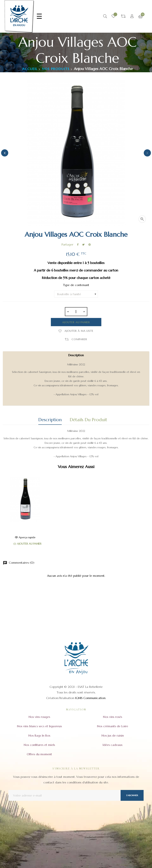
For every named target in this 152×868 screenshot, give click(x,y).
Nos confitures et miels (39, 745)
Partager (78, 245)
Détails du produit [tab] (88, 420)
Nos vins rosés (113, 717)
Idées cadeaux (113, 745)
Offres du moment (39, 754)
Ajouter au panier (76, 322)
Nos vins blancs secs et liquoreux (39, 726)
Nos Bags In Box (39, 735)
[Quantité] (76, 312)
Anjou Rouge (25, 526)
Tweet (83, 245)
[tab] (76, 378)
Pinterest (90, 245)
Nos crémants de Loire (113, 726)
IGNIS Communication (90, 698)
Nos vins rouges (39, 717)
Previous (5, 153)
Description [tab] (50, 420)
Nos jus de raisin (113, 735)
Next (147, 153)
